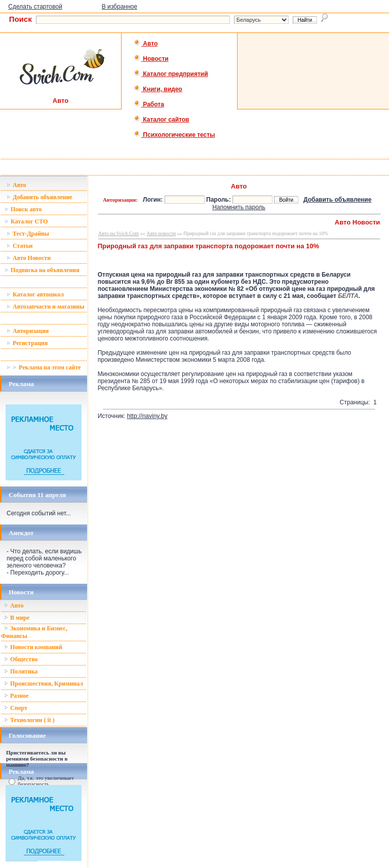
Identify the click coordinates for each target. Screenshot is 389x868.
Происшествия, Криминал (44, 684)
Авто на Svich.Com (119, 233)
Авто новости (161, 233)
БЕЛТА (348, 296)
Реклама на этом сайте (44, 367)
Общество (21, 659)
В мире (17, 618)
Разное (16, 696)
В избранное (120, 7)
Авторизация (28, 331)
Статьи (20, 246)
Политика (21, 671)
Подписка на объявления (42, 270)
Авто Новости (29, 258)
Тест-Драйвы (28, 234)
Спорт (16, 708)
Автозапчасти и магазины (46, 307)
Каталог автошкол (35, 294)
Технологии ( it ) (29, 720)
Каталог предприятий (171, 74)
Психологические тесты (174, 135)
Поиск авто (23, 209)
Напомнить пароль (239, 207)
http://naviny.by (147, 416)
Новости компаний (33, 647)
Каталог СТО (26, 221)
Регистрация (27, 343)
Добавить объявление (40, 197)
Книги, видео (158, 89)
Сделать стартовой (35, 7)
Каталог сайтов (161, 120)
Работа (149, 104)
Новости (151, 59)
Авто (146, 44)
